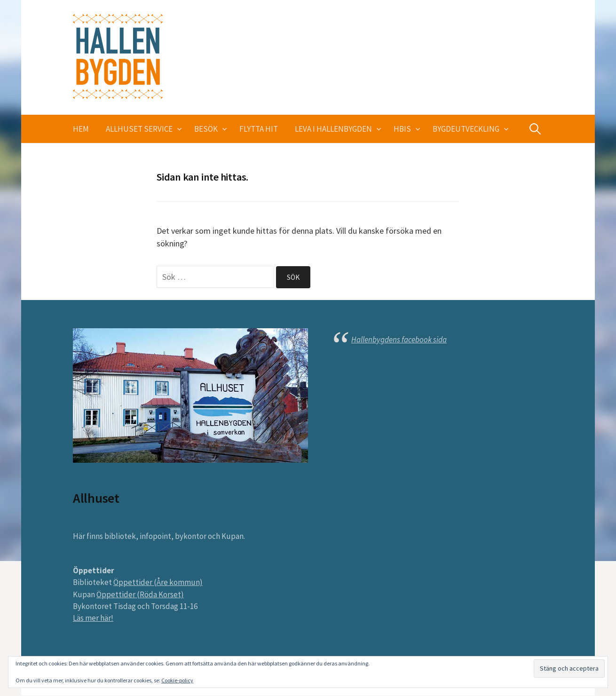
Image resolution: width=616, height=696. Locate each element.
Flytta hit (259, 129)
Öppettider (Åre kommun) (158, 583)
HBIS (402, 129)
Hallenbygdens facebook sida (399, 340)
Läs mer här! (93, 618)
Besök (206, 129)
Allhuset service (139, 129)
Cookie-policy (177, 680)
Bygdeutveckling (466, 129)
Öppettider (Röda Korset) (140, 594)
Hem (81, 129)
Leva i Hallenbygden (333, 129)
